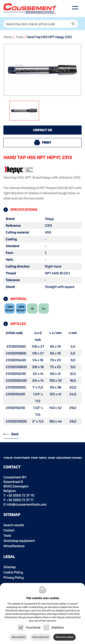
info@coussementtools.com (27, 504)
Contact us (43, 130)
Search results (14, 525)
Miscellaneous (14, 546)
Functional (33, 628)
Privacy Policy (13, 578)
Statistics (58, 628)
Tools (20, 37)
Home (8, 37)
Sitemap (10, 567)
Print (46, 143)
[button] (73, 24)
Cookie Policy (13, 572)
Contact (9, 530)
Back (15, 434)
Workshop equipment (19, 541)
